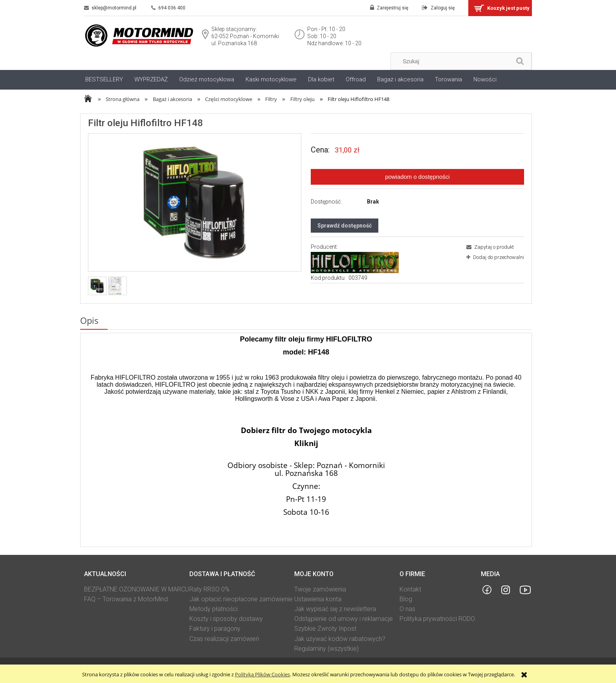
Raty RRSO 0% (209, 589)
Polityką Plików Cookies (262, 674)
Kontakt (410, 589)
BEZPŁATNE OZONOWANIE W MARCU (137, 589)
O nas (407, 609)
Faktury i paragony (215, 629)
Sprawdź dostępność (345, 226)
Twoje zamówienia (320, 589)
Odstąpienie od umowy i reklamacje (344, 619)
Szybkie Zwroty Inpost (325, 629)
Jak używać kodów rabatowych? (340, 639)
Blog (406, 599)
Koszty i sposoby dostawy (226, 619)
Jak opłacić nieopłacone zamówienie (241, 599)
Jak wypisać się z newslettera (335, 609)
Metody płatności (214, 609)
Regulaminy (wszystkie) (326, 649)
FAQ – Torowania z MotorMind (126, 599)
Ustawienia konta (318, 599)
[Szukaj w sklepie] (453, 61)
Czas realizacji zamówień (224, 639)
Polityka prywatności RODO (437, 619)
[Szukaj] (520, 61)
